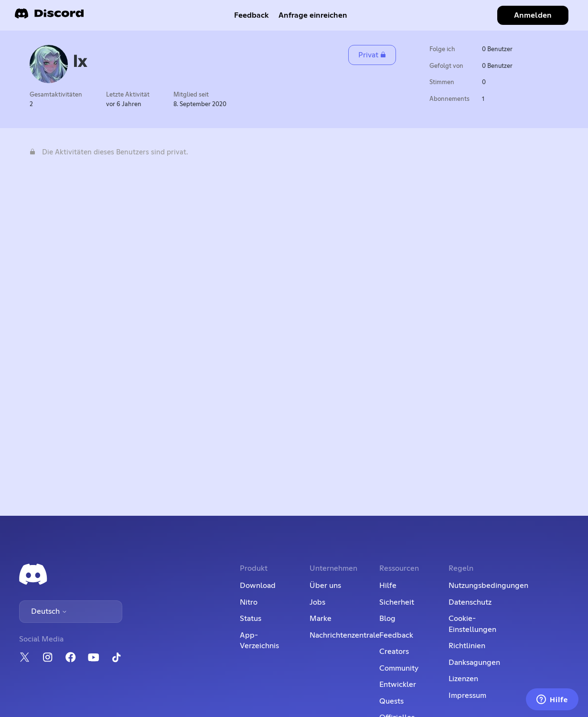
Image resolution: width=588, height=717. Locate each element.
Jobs (317, 602)
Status (251, 619)
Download (258, 586)
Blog (387, 619)
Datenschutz (470, 602)
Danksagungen (474, 663)
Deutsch (49, 611)
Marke (321, 619)
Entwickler (398, 684)
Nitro (249, 602)
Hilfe (388, 586)
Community (399, 668)
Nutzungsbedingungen (488, 586)
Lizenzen (463, 679)
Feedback (251, 15)
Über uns (325, 586)
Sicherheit (397, 602)
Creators (394, 652)
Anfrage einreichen (313, 15)
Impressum (467, 695)
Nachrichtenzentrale (345, 635)
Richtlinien (467, 646)
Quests (391, 701)
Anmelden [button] (533, 15)
